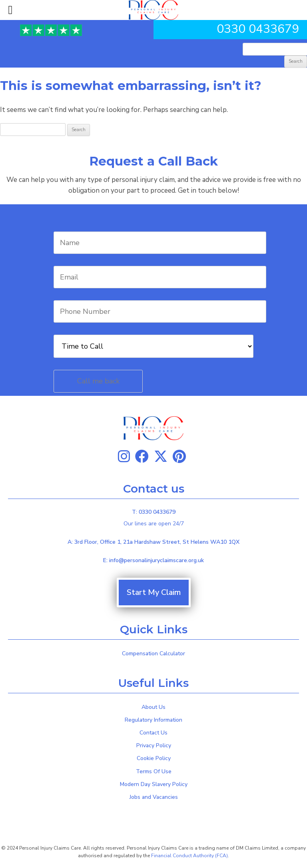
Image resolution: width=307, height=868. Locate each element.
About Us (153, 707)
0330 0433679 (258, 29)
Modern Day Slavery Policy (154, 784)
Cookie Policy (154, 758)
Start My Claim (154, 592)
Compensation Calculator (153, 653)
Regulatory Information (153, 720)
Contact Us (153, 733)
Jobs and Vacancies (154, 797)
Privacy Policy (154, 745)
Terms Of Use (154, 771)
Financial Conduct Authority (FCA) (189, 856)
